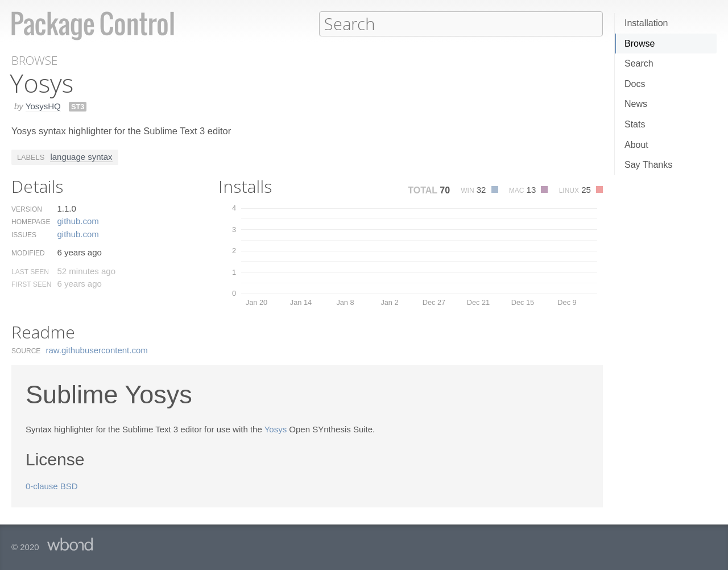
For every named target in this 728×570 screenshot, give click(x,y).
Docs (635, 84)
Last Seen (30, 271)
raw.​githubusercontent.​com (97, 350)
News (636, 104)
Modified (28, 253)
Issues (24, 234)
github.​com (78, 220)
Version (27, 209)
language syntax (81, 156)
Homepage (31, 221)
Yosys (276, 429)
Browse (640, 44)
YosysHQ (43, 106)
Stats (635, 124)
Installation (646, 23)
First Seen (31, 284)
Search (639, 63)
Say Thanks (648, 165)
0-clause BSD (52, 486)
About (636, 145)
